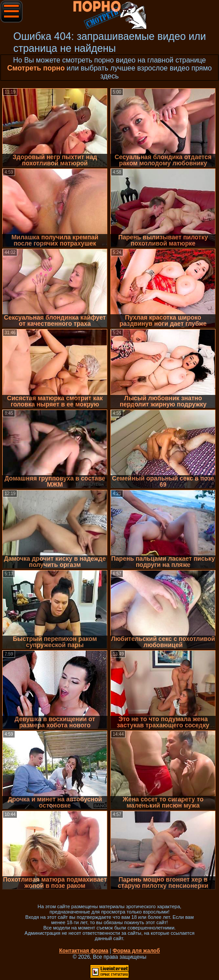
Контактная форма (84, 951)
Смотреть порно (36, 68)
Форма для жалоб (136, 951)
